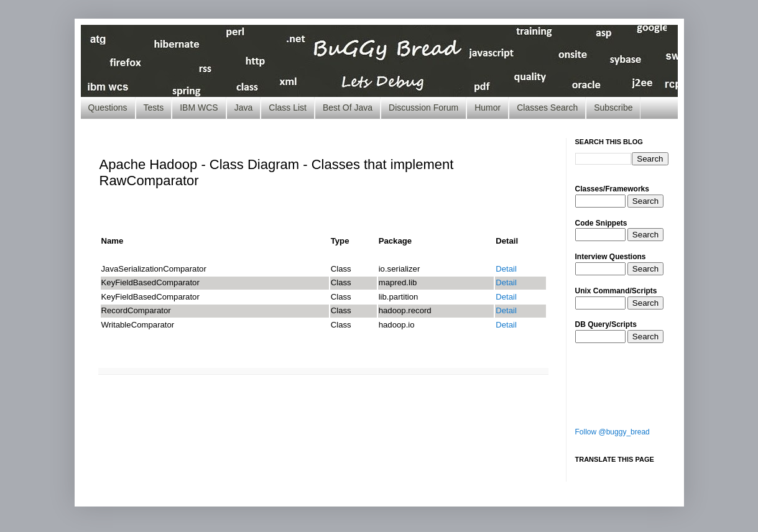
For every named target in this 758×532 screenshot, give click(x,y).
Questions (108, 108)
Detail (506, 269)
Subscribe (613, 108)
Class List (288, 108)
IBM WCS (199, 108)
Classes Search (547, 108)
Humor (488, 108)
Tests (154, 108)
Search (645, 201)
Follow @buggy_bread (612, 432)
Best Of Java (348, 108)
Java (244, 108)
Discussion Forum (423, 108)
